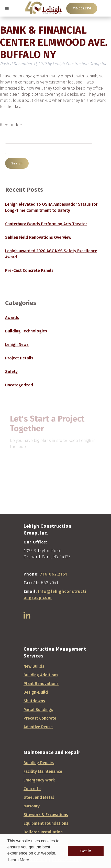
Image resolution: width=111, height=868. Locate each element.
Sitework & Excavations (46, 815)
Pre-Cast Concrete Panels (29, 270)
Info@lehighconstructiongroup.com (55, 594)
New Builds (34, 666)
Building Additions (41, 675)
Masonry (32, 806)
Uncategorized (19, 385)
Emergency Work (39, 780)
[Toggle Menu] (7, 8)
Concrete (32, 789)
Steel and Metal (39, 797)
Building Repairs (39, 763)
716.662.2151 (82, 8)
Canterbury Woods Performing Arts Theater (46, 224)
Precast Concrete (40, 718)
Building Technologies (26, 331)
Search (17, 163)
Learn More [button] (19, 860)
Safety (11, 372)
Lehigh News (17, 345)
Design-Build (36, 692)
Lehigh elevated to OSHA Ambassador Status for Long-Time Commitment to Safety (51, 207)
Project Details (19, 358)
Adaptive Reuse (38, 727)
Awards (12, 318)
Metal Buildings (38, 710)
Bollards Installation (43, 832)
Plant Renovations (41, 684)
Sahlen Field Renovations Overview (38, 237)
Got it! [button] (86, 851)
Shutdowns (34, 701)
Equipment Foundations (46, 823)
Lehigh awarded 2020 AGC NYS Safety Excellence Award (51, 254)
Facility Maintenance (43, 771)
